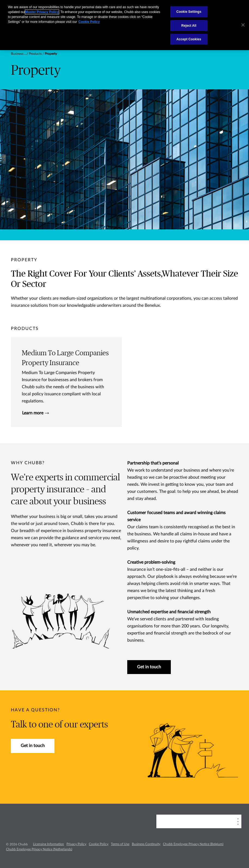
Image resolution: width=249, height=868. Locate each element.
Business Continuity (146, 844)
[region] (124, 25)
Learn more (35, 413)
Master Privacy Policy (42, 12)
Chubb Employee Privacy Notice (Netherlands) (39, 849)
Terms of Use (120, 844)
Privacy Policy (76, 844)
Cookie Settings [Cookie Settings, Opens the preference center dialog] (189, 12)
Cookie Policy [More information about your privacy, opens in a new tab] (89, 22)
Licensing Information (48, 844)
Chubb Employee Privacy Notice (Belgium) (193, 844)
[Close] (243, 25)
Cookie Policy (99, 844)
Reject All (189, 26)
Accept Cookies (189, 39)
